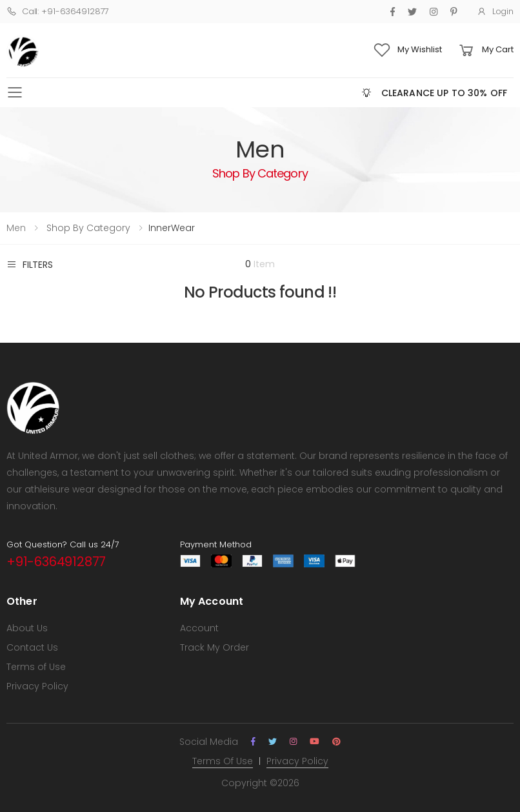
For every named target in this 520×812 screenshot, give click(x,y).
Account (199, 628)
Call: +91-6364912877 (58, 11)
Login (495, 11)
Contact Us (32, 647)
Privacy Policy (37, 686)
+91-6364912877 (56, 562)
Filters (30, 264)
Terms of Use (36, 667)
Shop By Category (87, 228)
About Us (27, 628)
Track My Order (215, 647)
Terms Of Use (223, 761)
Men (16, 228)
